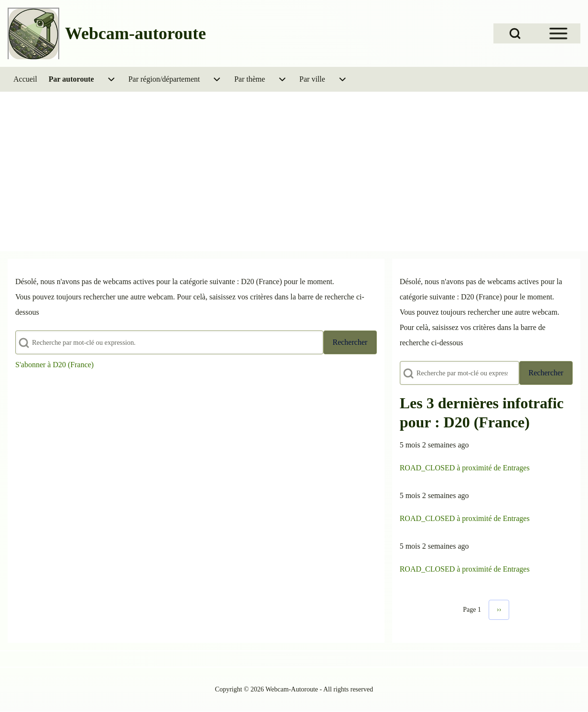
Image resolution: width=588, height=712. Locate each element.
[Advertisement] (294, 179)
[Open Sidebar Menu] (558, 33)
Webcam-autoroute (135, 33)
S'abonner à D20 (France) (54, 365)
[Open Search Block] (515, 33)
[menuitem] (25, 79)
